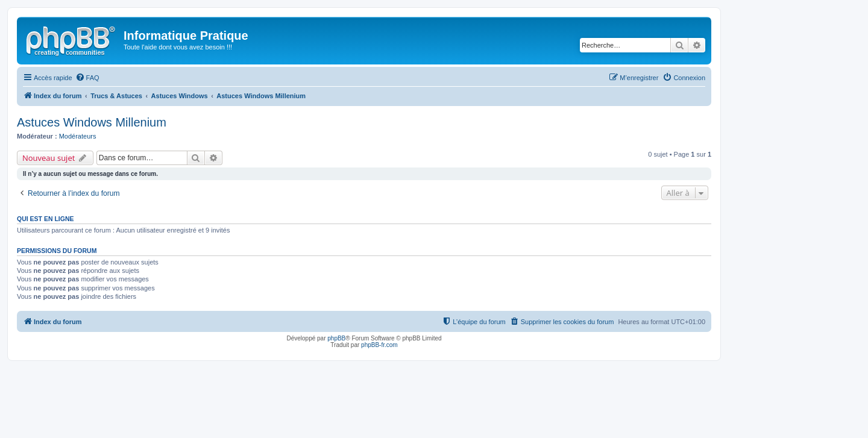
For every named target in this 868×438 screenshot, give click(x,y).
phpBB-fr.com (379, 345)
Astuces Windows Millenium (92, 122)
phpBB (336, 338)
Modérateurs (78, 136)
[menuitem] (87, 78)
